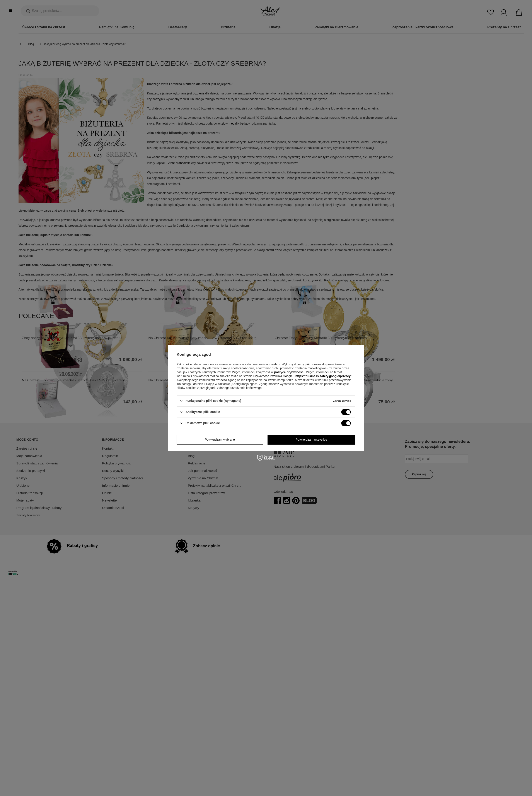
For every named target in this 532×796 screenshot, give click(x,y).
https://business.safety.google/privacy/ (323, 376)
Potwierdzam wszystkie (311, 440)
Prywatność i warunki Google (273, 376)
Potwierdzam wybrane (220, 440)
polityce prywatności (289, 372)
